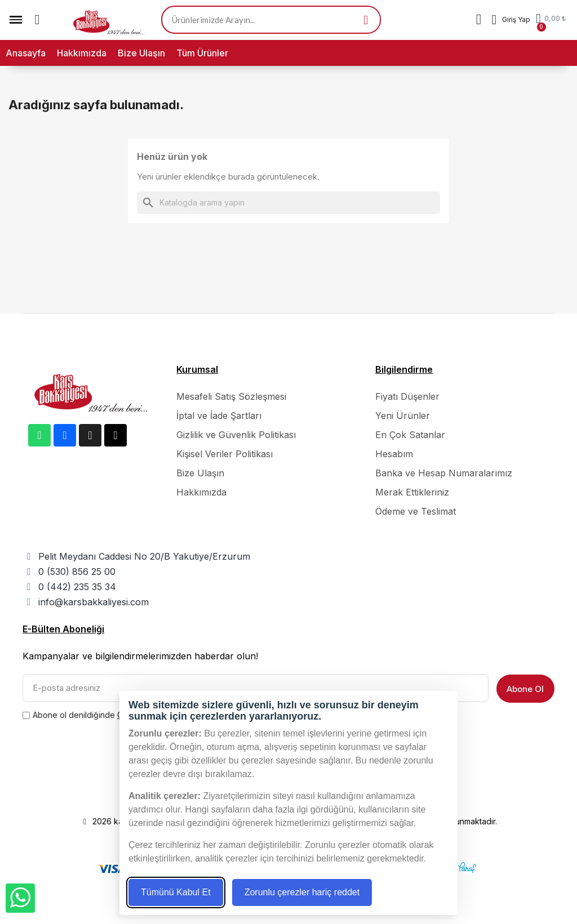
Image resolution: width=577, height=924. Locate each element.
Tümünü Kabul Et (176, 892)
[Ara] (288, 203)
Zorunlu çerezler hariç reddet (302, 892)
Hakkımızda (82, 53)
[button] (37, 20)
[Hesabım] (511, 20)
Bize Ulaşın (141, 53)
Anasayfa (26, 53)
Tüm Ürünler (202, 53)
